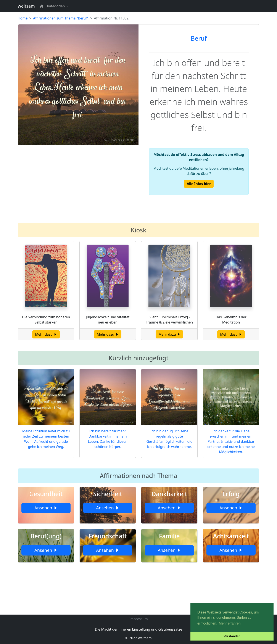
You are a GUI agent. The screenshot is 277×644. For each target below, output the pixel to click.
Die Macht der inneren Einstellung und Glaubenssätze (138, 629)
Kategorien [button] (56, 6)
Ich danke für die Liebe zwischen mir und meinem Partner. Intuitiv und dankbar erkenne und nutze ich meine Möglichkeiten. (231, 441)
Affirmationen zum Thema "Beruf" (61, 18)
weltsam (26, 6)
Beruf (199, 38)
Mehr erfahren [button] (230, 623)
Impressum (138, 619)
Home (23, 18)
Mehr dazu (46, 334)
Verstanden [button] (232, 636)
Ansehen (46, 508)
